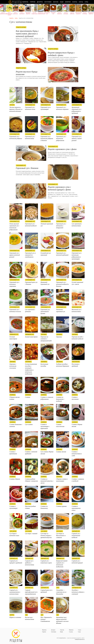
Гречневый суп (47, 13)
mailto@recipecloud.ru (80, 639)
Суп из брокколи (60, 13)
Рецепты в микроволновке (41, 13)
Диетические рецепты (78, 13)
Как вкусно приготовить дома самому (15, 2)
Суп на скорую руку (34, 13)
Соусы (81, 2)
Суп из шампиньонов (3, 13)
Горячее (33, 2)
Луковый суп (53, 13)
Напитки (68, 2)
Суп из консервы (66, 13)
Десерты (40, 2)
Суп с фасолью (16, 13)
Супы (86, 2)
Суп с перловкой (22, 13)
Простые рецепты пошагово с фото (16, 636)
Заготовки (48, 2)
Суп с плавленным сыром (9, 14)
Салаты (75, 2)
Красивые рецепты (28, 13)
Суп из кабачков (72, 13)
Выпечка (25, 2)
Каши (62, 2)
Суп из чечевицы (85, 13)
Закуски (56, 2)
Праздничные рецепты (91, 13)
